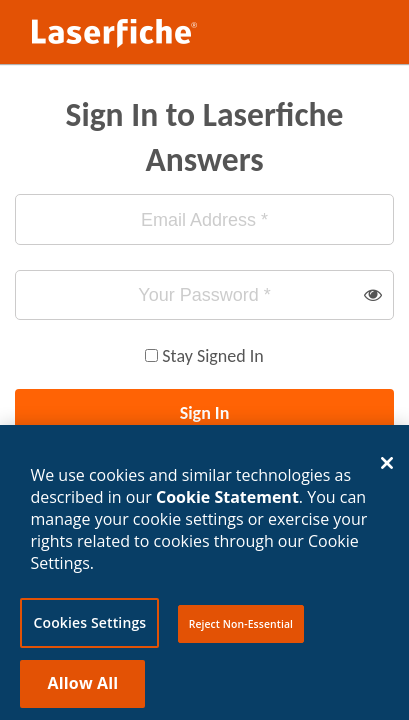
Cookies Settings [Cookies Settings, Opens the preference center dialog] (89, 633)
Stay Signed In (212, 356)
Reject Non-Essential (241, 635)
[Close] (387, 475)
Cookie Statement (227, 508)
